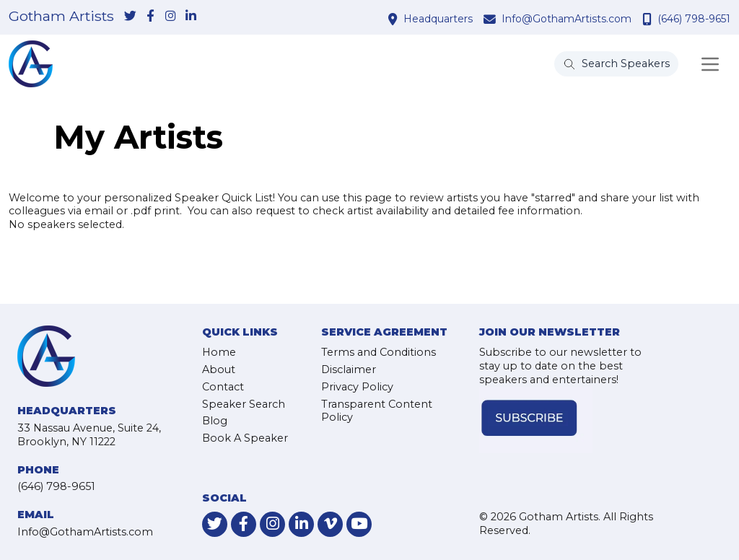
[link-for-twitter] (130, 17)
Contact (223, 387)
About (219, 369)
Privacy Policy (357, 387)
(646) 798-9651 (694, 19)
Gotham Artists (61, 17)
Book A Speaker (245, 438)
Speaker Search (244, 404)
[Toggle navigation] (710, 64)
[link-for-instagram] (170, 17)
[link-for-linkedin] (191, 17)
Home (219, 352)
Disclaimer (349, 369)
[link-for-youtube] (359, 524)
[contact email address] (491, 19)
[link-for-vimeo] (330, 524)
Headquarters (438, 19)
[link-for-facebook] (150, 17)
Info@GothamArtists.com (567, 19)
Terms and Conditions (379, 352)
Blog (215, 421)
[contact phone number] (649, 19)
